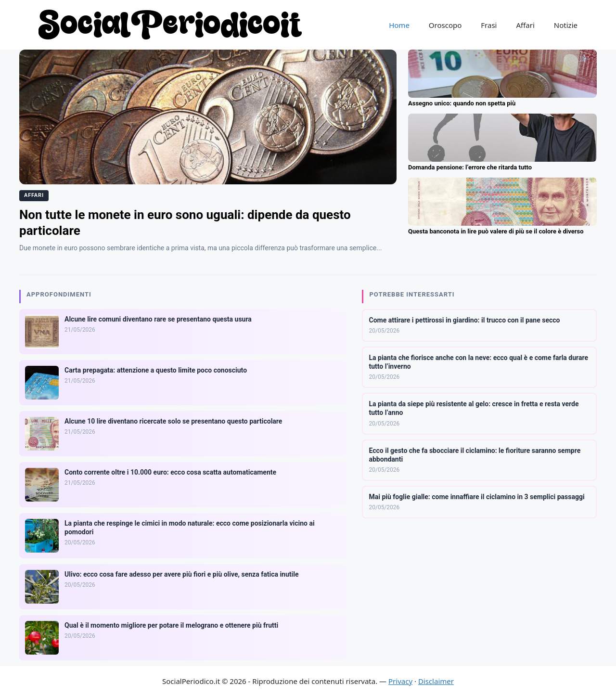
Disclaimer (436, 681)
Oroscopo (445, 25)
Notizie (566, 25)
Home (399, 25)
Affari (525, 25)
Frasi (489, 25)
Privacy (400, 681)
